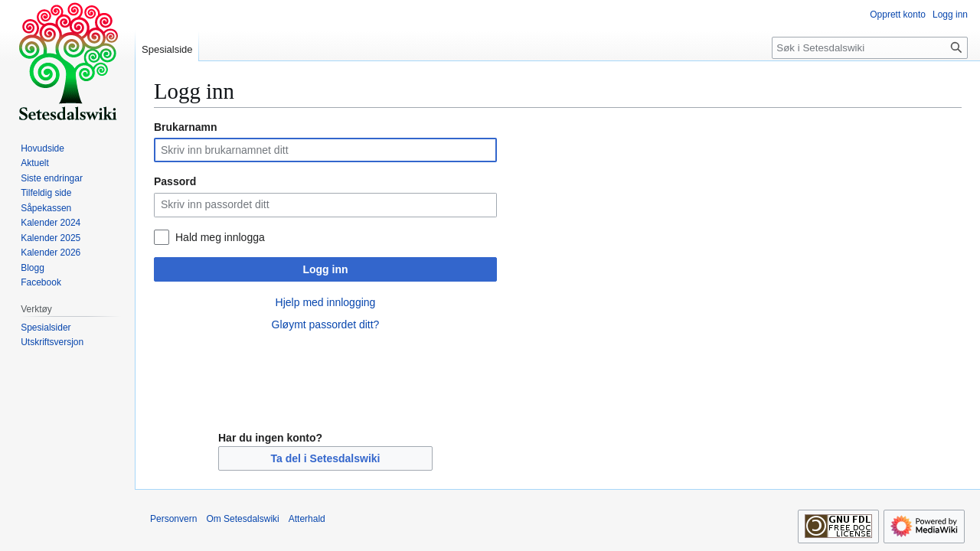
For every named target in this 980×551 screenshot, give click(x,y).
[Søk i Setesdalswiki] (870, 48)
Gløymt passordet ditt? (326, 324)
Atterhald (307, 519)
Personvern (173, 519)
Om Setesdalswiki (242, 519)
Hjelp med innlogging (326, 302)
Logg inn (325, 269)
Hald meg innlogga (220, 237)
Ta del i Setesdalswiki (326, 458)
